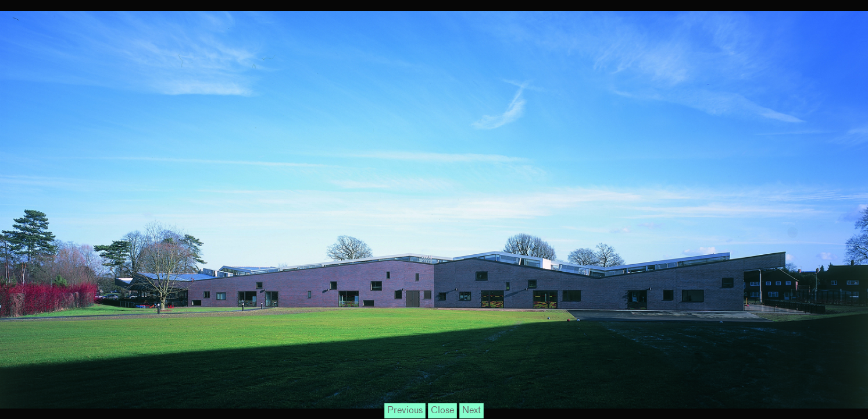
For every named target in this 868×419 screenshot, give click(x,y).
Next (471, 411)
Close (442, 411)
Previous (405, 411)
